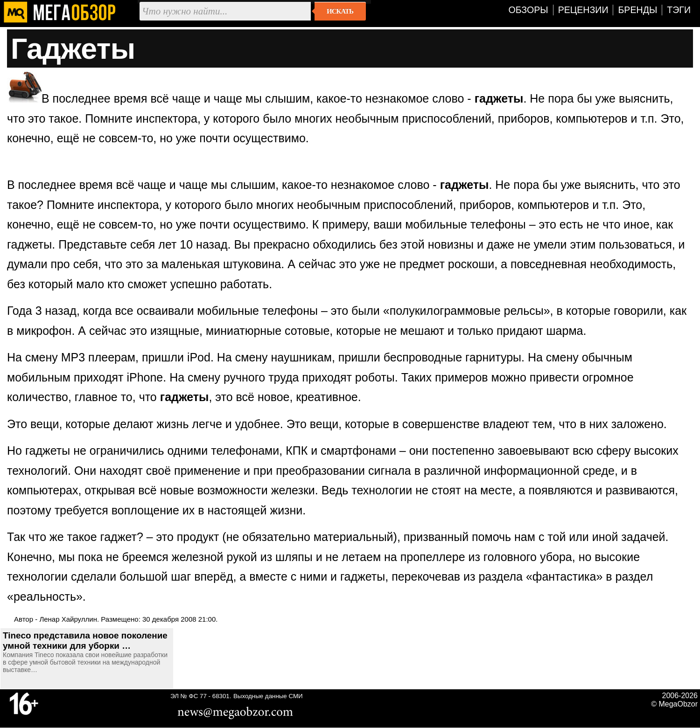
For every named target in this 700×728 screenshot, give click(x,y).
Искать (340, 11)
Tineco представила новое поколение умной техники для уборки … (85, 641)
